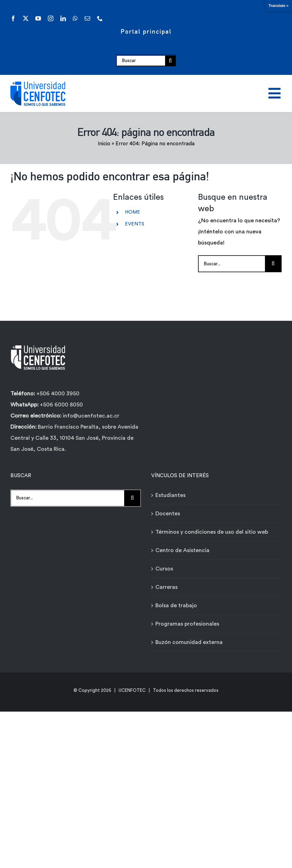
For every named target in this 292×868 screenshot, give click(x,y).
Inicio (104, 144)
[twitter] (26, 18)
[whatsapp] (75, 18)
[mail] (87, 18)
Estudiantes (170, 495)
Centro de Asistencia (182, 550)
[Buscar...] (232, 264)
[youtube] (38, 18)
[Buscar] (141, 61)
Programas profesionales (187, 624)
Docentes (168, 514)
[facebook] (13, 18)
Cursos (164, 569)
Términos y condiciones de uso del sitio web (212, 532)
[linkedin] (63, 18)
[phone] (100, 18)
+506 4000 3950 (58, 394)
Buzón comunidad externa (189, 642)
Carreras (166, 587)
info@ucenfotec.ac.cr (91, 416)
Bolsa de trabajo (176, 605)
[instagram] (51, 18)
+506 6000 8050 (61, 405)
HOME (132, 212)
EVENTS (135, 224)
